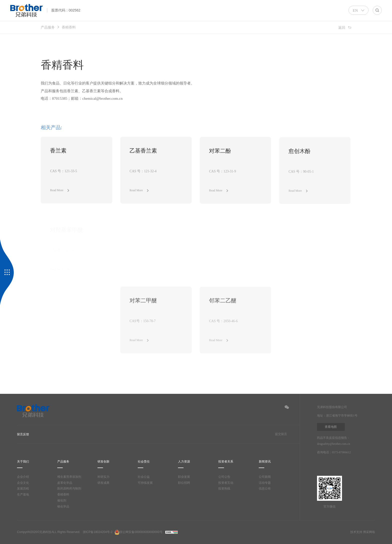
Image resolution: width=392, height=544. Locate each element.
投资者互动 (226, 483)
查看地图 (331, 427)
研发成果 (103, 483)
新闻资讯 (265, 462)
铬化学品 (63, 507)
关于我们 (23, 462)
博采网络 (369, 532)
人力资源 (184, 462)
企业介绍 (23, 477)
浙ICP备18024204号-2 (98, 532)
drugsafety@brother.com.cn (336, 444)
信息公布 (265, 489)
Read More (58, 191)
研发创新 (103, 462)
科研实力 (103, 477)
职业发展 (184, 477)
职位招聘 (184, 483)
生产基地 (23, 495)
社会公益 (144, 477)
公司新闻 (265, 477)
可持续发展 (145, 483)
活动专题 (265, 483)
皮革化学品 (65, 483)
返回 (342, 27)
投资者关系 (226, 462)
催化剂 (62, 501)
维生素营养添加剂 (69, 477)
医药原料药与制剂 (69, 489)
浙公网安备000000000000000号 (138, 532)
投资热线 (224, 489)
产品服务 (48, 27)
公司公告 (224, 477)
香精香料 (69, 27)
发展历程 (23, 489)
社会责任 (144, 462)
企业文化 (23, 483)
